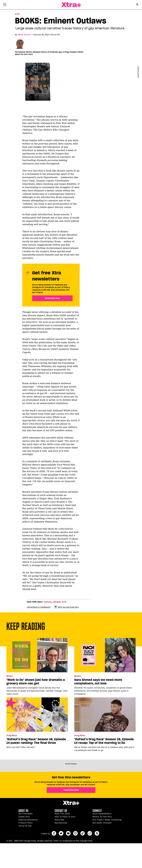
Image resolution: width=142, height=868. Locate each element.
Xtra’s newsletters (102, 814)
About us (23, 811)
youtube (68, 833)
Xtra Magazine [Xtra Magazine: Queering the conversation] (71, 5)
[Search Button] (137, 5)
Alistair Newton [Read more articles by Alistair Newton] (24, 35)
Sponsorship (61, 823)
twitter (61, 833)
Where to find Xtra (102, 817)
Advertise (60, 820)
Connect (97, 811)
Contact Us (61, 811)
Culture (48, 602)
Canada (57, 602)
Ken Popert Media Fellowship (107, 820)
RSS (97, 833)
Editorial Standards (28, 820)
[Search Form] (137, 5)
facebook (54, 833)
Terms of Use (25, 826)
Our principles (25, 814)
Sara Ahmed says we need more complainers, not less (98, 682)
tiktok (83, 833)
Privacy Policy (26, 823)
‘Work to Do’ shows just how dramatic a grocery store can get (36, 682)
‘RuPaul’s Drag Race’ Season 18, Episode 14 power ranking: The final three (36, 741)
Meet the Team (62, 814)
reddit (90, 833)
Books (10, 676)
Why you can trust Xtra (67, 607)
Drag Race (12, 736)
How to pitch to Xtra (65, 817)
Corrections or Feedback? (39, 607)
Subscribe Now (52, 298)
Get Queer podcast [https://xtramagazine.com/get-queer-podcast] (102, 823)
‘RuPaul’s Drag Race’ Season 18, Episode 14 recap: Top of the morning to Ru (104, 741)
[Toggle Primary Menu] (5, 5)
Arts (64, 602)
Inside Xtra (24, 817)
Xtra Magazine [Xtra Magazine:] (71, 803)
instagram (75, 833)
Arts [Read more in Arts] (17, 14)
